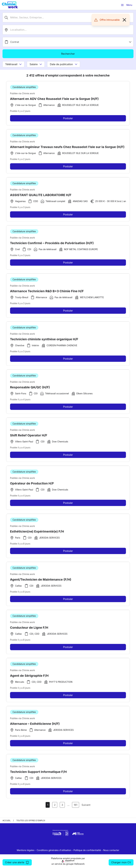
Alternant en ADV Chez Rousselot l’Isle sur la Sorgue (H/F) (54, 99)
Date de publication (64, 64)
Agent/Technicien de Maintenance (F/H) (41, 581)
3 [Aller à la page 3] (62, 805)
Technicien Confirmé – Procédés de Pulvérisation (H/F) (52, 244)
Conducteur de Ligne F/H (29, 629)
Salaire (36, 64)
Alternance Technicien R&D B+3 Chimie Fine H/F (47, 292)
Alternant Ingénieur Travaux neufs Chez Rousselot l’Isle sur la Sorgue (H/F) (67, 148)
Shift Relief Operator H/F (29, 437)
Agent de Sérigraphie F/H (29, 677)
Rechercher (68, 54)
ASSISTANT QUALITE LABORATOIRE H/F (41, 196)
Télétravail (13, 64)
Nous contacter (111, 850)
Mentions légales (26, 850)
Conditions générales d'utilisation (54, 850)
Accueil (7, 820)
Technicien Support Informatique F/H (38, 773)
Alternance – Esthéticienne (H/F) (35, 725)
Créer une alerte (17, 862)
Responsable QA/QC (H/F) (30, 388)
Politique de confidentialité (87, 850)
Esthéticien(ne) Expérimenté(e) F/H (37, 533)
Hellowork (79, 864)
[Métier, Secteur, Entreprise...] (68, 17)
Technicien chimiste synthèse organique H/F (44, 340)
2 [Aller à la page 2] (55, 805)
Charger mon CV (121, 862)
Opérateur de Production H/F (32, 485)
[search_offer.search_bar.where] (68, 30)
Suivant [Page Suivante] (86, 805)
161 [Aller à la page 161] (76, 805)
